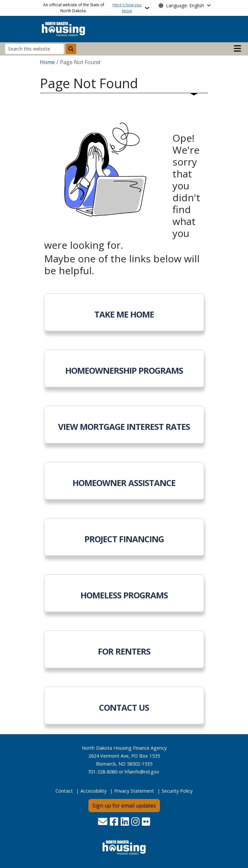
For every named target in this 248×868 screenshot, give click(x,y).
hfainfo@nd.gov (142, 772)
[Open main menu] (237, 49)
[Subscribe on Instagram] (135, 822)
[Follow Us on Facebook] (114, 822)
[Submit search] (71, 49)
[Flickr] (146, 822)
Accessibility (93, 791)
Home (47, 62)
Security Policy (177, 791)
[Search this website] (34, 49)
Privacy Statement (134, 791)
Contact (64, 791)
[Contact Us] (103, 822)
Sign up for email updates (124, 806)
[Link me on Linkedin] (125, 822)
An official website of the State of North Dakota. (93, 8)
